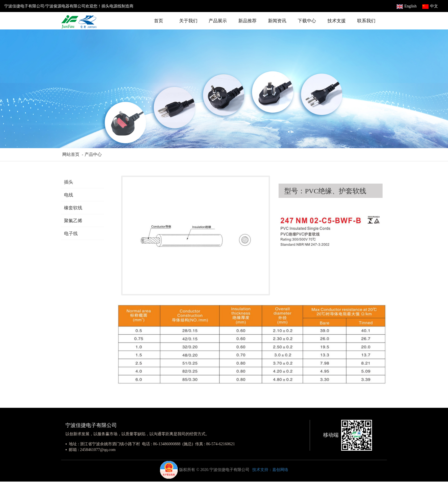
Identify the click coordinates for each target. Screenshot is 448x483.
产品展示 (218, 21)
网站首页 (70, 154)
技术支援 (337, 21)
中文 (430, 6)
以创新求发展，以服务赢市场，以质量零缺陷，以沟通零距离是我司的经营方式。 (137, 434)
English (407, 6)
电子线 (71, 233)
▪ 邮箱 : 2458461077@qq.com (90, 450)
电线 (69, 195)
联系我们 (366, 21)
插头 (69, 182)
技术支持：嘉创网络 (270, 470)
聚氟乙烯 (73, 221)
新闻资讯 (277, 21)
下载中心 (307, 21)
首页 (159, 21)
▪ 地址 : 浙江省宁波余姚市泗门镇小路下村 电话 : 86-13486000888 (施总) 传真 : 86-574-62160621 (150, 444)
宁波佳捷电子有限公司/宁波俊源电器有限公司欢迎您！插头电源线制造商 (69, 6)
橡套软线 (73, 208)
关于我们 (188, 21)
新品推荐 (247, 21)
